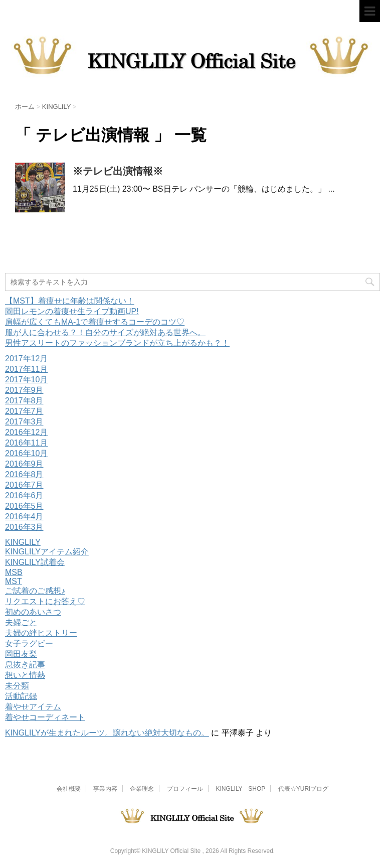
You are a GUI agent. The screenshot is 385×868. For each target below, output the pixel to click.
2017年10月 (26, 380)
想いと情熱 (25, 675)
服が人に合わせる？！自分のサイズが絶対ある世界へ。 (105, 332)
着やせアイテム (33, 707)
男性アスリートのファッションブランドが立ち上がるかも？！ (117, 343)
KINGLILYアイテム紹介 (47, 552)
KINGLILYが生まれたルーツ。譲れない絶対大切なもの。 (107, 733)
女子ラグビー (29, 643)
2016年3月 (24, 527)
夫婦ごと (21, 622)
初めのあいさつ (33, 612)
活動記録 (21, 696)
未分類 (17, 686)
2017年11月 (26, 369)
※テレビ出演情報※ (118, 171)
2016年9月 (24, 464)
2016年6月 (24, 495)
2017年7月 (24, 411)
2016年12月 (26, 432)
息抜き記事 (25, 665)
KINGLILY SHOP (240, 789)
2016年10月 (26, 453)
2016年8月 (24, 474)
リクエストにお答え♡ (45, 601)
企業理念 (142, 789)
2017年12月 (26, 358)
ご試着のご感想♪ (35, 591)
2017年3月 (24, 422)
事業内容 (105, 789)
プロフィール (185, 789)
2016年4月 (24, 517)
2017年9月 (24, 390)
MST (14, 581)
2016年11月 (26, 443)
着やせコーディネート (45, 717)
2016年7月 (24, 485)
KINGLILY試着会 (35, 562)
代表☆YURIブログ (304, 789)
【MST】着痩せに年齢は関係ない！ (70, 301)
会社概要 (69, 789)
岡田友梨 (21, 654)
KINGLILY (23, 542)
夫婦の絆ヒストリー (41, 633)
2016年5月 (24, 506)
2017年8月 (24, 401)
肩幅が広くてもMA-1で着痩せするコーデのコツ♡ (95, 322)
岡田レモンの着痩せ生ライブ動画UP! (72, 311)
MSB (14, 572)
